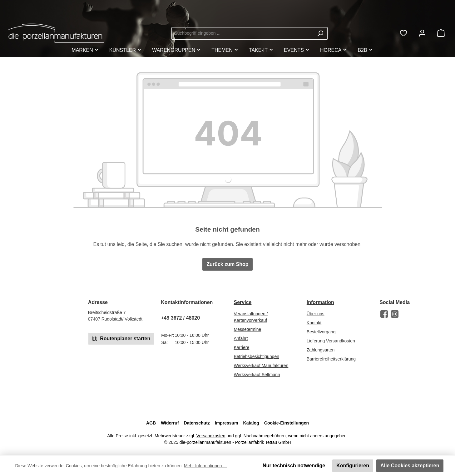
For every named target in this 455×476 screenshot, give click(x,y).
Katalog (251, 423)
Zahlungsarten (321, 350)
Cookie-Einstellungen (287, 423)
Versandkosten (211, 436)
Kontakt (314, 323)
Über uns (316, 314)
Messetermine (247, 329)
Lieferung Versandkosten (331, 341)
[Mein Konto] (422, 33)
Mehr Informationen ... (205, 466)
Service (242, 302)
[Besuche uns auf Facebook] (384, 314)
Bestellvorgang (321, 332)
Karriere (241, 347)
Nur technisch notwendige (294, 466)
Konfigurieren (353, 466)
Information (320, 302)
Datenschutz (197, 423)
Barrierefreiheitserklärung (331, 359)
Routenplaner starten (121, 338)
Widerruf (170, 423)
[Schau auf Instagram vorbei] (395, 314)
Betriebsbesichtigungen (256, 356)
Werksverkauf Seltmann (257, 375)
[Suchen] (320, 33)
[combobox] (242, 33)
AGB (151, 423)
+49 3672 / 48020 (180, 318)
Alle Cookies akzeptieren (410, 466)
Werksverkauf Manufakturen (261, 366)
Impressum (227, 423)
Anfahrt (241, 338)
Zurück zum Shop (227, 264)
